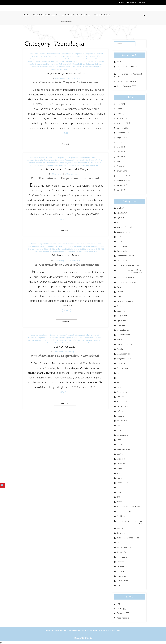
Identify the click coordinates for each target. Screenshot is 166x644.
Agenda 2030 (44, 157)
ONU (65, 340)
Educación (81, 59)
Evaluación (121, 363)
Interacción (67, 61)
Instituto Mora (123, 421)
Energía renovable (35, 249)
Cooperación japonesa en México (67, 73)
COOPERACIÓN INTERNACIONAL (76, 15)
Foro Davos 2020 (65, 347)
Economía (72, 59)
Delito (119, 297)
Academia (34, 157)
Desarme (120, 306)
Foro (100, 160)
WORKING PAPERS (102, 15)
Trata (119, 586)
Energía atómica (123, 354)
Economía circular (81, 160)
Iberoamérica (122, 406)
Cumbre (120, 292)
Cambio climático (53, 54)
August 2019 (122, 137)
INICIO (26, 15)
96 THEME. (87, 638)
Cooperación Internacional (63, 56)
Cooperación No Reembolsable (87, 56)
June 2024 (121, 104)
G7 (118, 382)
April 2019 (121, 157)
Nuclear (120, 478)
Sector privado (97, 67)
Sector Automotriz (83, 67)
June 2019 (121, 147)
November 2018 (123, 176)
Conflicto (120, 241)
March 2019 (122, 161)
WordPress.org (123, 618)
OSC (92, 163)
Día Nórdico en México (67, 255)
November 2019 (123, 123)
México (32, 64)
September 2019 (123, 133)
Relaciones (121, 533)
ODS (87, 163)
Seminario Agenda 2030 (126, 86)
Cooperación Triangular (58, 59)
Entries (121, 608)
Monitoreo (121, 464)
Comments (123, 613)
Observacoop (40, 64)
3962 (119, 62)
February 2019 (123, 166)
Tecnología (76, 69)
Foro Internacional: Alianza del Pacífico (65, 169)
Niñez (119, 473)
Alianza (42, 54)
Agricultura (33, 54)
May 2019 (121, 152)
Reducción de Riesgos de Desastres (132, 522)
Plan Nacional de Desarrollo (58, 64)
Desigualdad (49, 160)
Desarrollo (39, 160)
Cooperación (79, 54)
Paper (119, 502)
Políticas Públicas (78, 64)
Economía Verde (81, 246)
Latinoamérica (84, 61)
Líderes (41, 340)
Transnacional (83, 343)
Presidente (121, 516)
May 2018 (121, 190)
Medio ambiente (97, 61)
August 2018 (122, 185)
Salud (73, 67)
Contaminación (67, 54)
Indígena (120, 411)
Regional (43, 67)
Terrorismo (121, 576)
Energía (101, 246)
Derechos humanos (48, 246)
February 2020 (123, 114)
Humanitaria (47, 61)
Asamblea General (124, 227)
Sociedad (55, 69)
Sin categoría (122, 557)
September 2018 (123, 180)
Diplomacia (59, 160)
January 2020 (122, 118)
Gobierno (31, 163)
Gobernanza (88, 338)
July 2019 (120, 142)
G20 (118, 378)
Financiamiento (35, 61)
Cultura (120, 287)
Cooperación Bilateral (94, 54)
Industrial (57, 61)
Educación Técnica (94, 59)
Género (47, 249)
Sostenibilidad (65, 69)
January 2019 (122, 171)
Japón (75, 61)
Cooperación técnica (39, 59)
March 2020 (122, 109)
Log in (119, 604)
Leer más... (67, 144)
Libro (119, 440)
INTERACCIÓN (67, 22)
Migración (69, 163)
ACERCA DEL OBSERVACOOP (46, 15)
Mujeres (92, 249)
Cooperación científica (42, 56)
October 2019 (122, 128)
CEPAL (119, 237)
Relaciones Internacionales (59, 67)
